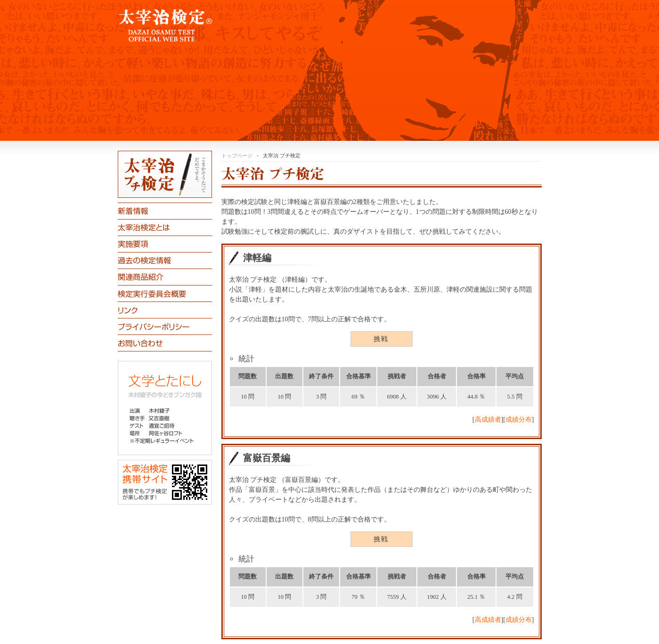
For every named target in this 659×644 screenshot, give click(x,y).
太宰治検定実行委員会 (165, 293)
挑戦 (382, 339)
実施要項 (165, 244)
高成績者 (488, 420)
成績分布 (519, 420)
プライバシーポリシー (165, 326)
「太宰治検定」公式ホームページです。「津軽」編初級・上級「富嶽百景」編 (330, 71)
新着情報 (165, 211)
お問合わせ (165, 343)
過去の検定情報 (165, 260)
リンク (165, 310)
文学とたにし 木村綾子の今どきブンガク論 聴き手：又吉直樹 (165, 408)
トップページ (237, 155)
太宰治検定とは (165, 227)
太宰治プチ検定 (165, 174)
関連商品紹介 (165, 277)
